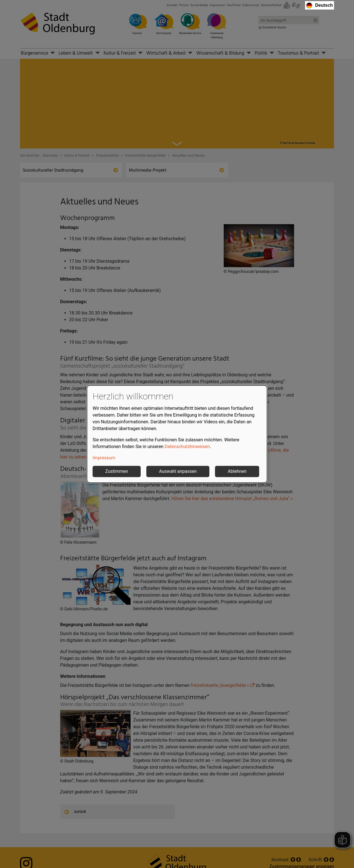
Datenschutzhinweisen (187, 447)
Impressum (104, 458)
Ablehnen (237, 471)
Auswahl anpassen (178, 471)
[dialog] (177, 434)
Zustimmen (117, 471)
